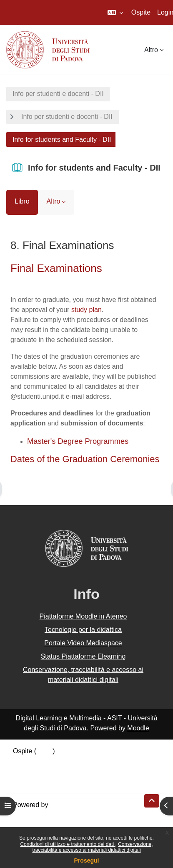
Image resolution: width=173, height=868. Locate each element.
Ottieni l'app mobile (41, 781)
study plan (86, 310)
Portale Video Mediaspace (83, 643)
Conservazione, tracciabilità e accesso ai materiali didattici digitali (92, 847)
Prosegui (87, 860)
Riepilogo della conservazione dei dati (69, 761)
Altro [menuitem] (151, 50)
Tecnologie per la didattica (83, 630)
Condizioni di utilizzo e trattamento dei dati (68, 844)
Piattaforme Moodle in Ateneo (83, 616)
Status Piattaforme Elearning (83, 656)
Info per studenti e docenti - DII (58, 94)
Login (44, 751)
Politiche (25, 771)
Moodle (138, 728)
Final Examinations (56, 268)
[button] (115, 13)
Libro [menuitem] (22, 201)
